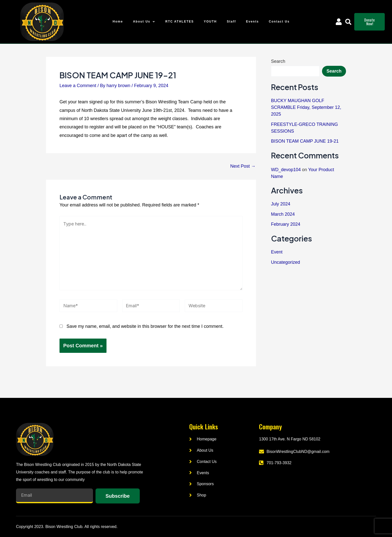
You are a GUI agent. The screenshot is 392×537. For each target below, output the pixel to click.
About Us (144, 22)
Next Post (243, 166)
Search (278, 61)
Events (252, 22)
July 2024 (281, 204)
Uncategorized (285, 262)
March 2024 (283, 214)
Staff (231, 22)
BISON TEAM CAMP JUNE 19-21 (305, 141)
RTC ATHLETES (179, 22)
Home (118, 22)
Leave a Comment (78, 86)
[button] (348, 22)
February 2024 (286, 224)
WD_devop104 (286, 170)
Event (277, 252)
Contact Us (279, 22)
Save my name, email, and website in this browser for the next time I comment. (145, 326)
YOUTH (210, 22)
